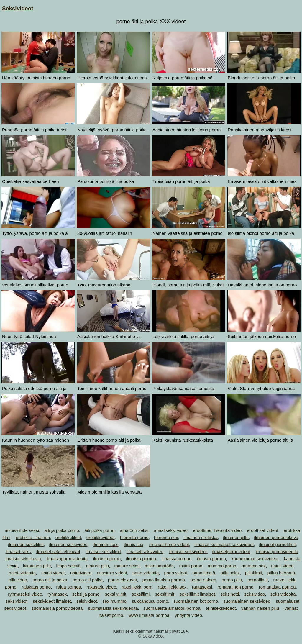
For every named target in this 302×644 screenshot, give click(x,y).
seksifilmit (165, 594)
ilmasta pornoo (211, 559)
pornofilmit (258, 580)
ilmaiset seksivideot (188, 552)
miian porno (191, 566)
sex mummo (114, 601)
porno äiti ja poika (50, 580)
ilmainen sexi (106, 544)
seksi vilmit (116, 594)
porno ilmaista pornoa (164, 580)
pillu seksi (230, 573)
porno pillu (232, 580)
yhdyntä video (188, 615)
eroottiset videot (263, 530)
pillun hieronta (281, 573)
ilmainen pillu (236, 537)
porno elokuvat (122, 580)
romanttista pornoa (277, 587)
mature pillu (97, 566)
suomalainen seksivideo (247, 601)
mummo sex (254, 566)
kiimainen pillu (37, 566)
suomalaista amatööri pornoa (172, 608)
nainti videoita (22, 573)
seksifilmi (141, 594)
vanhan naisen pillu (260, 608)
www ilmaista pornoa (149, 615)
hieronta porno (134, 537)
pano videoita (146, 573)
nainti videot (53, 573)
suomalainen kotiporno (196, 601)
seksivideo (255, 594)
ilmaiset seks (18, 552)
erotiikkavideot (101, 537)
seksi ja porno (86, 594)
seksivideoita (283, 594)
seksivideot (17, 601)
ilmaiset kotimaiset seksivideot (224, 544)
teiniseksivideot (221, 608)
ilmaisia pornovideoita (277, 552)
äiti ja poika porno (62, 530)
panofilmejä (204, 573)
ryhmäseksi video (25, 594)
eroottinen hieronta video (217, 530)
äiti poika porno (99, 530)
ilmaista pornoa (141, 559)
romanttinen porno (236, 587)
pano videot (176, 573)
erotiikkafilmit (68, 537)
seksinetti (230, 594)
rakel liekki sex (172, 587)
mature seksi (127, 566)
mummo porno (222, 566)
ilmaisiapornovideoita (67, 559)
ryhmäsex (57, 594)
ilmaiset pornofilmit (277, 544)
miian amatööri (159, 566)
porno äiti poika (88, 580)
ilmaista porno (107, 559)
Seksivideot (18, 8)
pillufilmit (254, 573)
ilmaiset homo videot (169, 544)
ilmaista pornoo (176, 559)
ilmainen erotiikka (201, 537)
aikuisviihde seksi (22, 530)
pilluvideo (18, 580)
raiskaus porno (36, 587)
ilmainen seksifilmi (26, 544)
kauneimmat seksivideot (255, 559)
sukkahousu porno (150, 601)
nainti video (282, 566)
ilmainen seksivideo (68, 544)
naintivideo (81, 573)
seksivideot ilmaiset (52, 601)
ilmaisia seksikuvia (23, 559)
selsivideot (87, 601)
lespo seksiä (69, 566)
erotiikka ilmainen (33, 537)
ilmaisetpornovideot (231, 552)
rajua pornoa (69, 587)
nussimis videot (112, 573)
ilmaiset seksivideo (145, 552)
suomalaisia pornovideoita (57, 608)
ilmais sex (134, 544)
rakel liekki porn (137, 587)
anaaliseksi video (171, 530)
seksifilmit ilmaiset (197, 594)
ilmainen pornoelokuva (276, 537)
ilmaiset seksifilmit (103, 552)
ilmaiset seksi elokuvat (58, 552)
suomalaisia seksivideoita (113, 608)
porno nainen (203, 580)
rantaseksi (202, 587)
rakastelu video (101, 587)
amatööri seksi (134, 530)
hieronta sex (166, 537)
